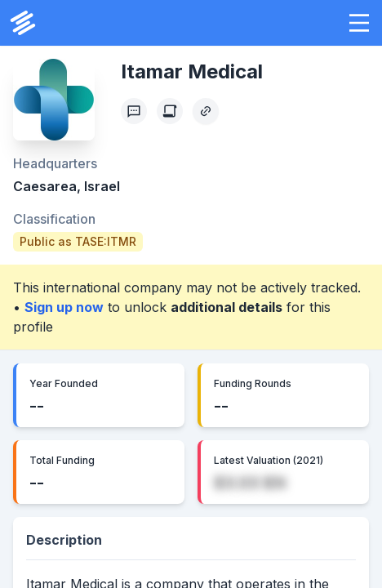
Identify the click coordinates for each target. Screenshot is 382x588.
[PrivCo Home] (23, 23)
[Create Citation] (170, 111)
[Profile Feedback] (134, 111)
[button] (359, 23)
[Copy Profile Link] (206, 111)
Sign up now (64, 307)
